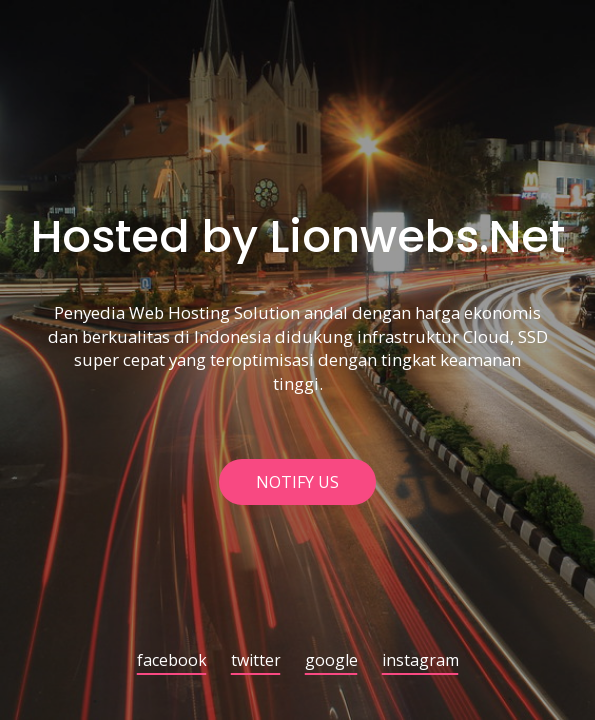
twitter (256, 661)
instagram (420, 661)
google (331, 661)
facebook (172, 661)
